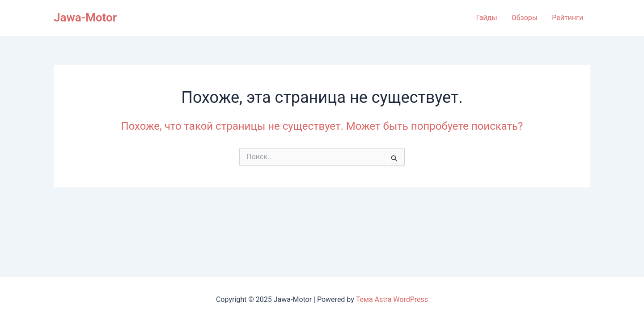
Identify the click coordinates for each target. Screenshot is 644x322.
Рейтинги (568, 18)
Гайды (486, 18)
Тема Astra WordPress (392, 299)
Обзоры (525, 18)
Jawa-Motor (85, 17)
